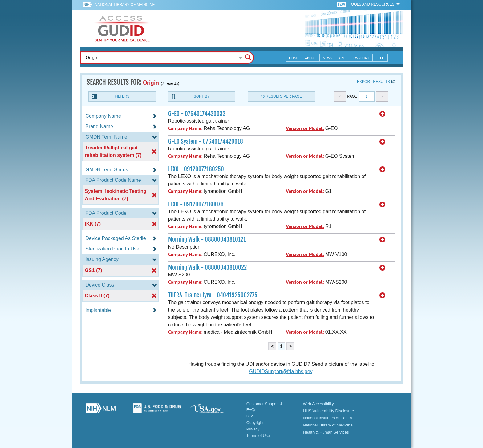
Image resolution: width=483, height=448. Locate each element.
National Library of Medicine (125, 5)
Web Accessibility (319, 404)
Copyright (255, 423)
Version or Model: (305, 128)
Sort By (202, 96)
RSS (251, 416)
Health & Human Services (326, 432)
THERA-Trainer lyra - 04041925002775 (213, 295)
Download (360, 58)
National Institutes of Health (328, 418)
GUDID (122, 28)
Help (380, 58)
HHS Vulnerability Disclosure (329, 411)
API (341, 58)
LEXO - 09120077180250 (196, 169)
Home (294, 58)
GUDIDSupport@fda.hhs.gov (280, 371)
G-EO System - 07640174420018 (206, 141)
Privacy (253, 429)
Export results (373, 82)
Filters (122, 96)
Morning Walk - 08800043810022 (207, 267)
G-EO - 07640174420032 (197, 114)
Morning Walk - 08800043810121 (207, 239)
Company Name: (185, 128)
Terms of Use (258, 436)
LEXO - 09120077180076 (196, 204)
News (327, 58)
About (311, 58)
